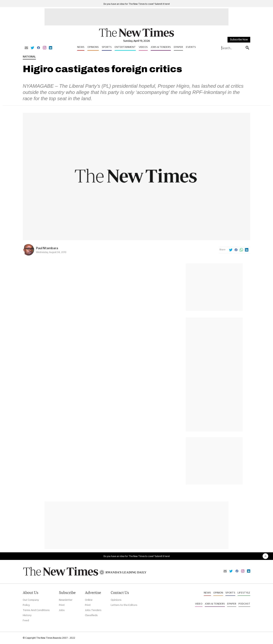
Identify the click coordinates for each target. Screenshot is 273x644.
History (27, 615)
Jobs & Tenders (161, 47)
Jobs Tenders (93, 610)
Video (199, 604)
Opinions (93, 47)
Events (191, 47)
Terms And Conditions (36, 610)
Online (89, 600)
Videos (143, 47)
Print (62, 605)
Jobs (62, 610)
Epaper (178, 47)
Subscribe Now (239, 40)
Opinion (218, 593)
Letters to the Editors (124, 605)
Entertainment (125, 47)
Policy (26, 605)
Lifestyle (244, 593)
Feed (26, 620)
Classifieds (91, 615)
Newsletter (66, 600)
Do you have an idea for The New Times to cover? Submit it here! (137, 4)
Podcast (244, 604)
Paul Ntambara (47, 248)
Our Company (31, 600)
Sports (107, 47)
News (81, 47)
